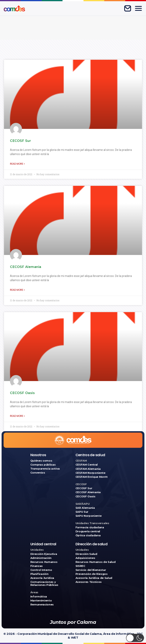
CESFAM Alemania (88, 469)
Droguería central (88, 531)
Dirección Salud (86, 554)
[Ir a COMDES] (14, 8)
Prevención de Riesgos (92, 574)
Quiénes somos (41, 461)
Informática (39, 597)
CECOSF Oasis (22, 393)
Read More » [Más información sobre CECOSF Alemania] (17, 290)
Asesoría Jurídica (42, 578)
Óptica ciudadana (88, 535)
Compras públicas (43, 465)
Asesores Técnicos (89, 582)
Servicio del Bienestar (91, 570)
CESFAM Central (87, 465)
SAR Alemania (85, 508)
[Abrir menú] (138, 8)
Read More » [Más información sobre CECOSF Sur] (17, 164)
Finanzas (37, 566)
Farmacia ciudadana (90, 527)
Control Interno (41, 570)
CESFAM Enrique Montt (92, 477)
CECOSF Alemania (26, 267)
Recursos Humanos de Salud (96, 562)
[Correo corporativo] (128, 8)
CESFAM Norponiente (90, 473)
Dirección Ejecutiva (44, 554)
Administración (41, 558)
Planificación (39, 574)
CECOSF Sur (20, 141)
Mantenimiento (41, 601)
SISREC (80, 566)
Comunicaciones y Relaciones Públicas (44, 583)
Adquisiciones (85, 558)
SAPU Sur (82, 512)
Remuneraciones (42, 605)
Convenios (38, 473)
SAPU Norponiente (89, 516)
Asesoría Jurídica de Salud (94, 578)
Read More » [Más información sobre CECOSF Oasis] (17, 416)
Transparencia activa (45, 469)
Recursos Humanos (44, 562)
